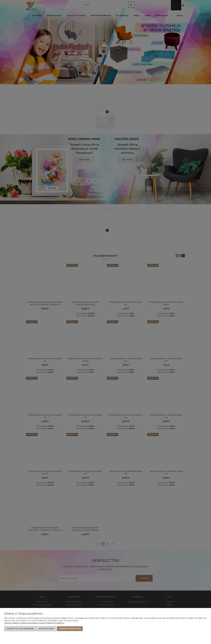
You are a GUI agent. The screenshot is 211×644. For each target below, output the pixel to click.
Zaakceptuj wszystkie (70, 629)
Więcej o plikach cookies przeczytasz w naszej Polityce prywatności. (35, 623)
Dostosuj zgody (47, 629)
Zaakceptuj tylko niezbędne (20, 629)
